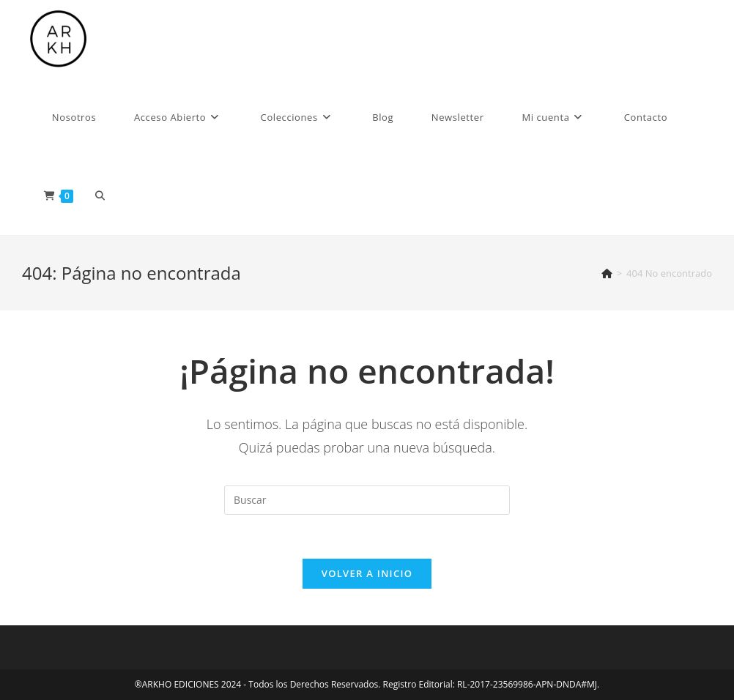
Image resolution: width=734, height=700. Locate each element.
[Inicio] (607, 273)
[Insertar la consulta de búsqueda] (367, 500)
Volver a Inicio (367, 573)
